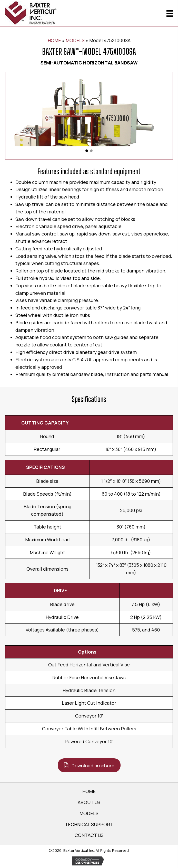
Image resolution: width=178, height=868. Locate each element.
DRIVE (60, 590)
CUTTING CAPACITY (45, 423)
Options (87, 652)
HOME (54, 40)
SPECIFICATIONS (46, 467)
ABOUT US (89, 802)
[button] (87, 151)
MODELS (75, 40)
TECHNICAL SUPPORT (89, 824)
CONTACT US (89, 835)
